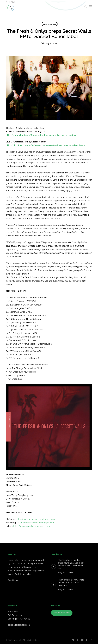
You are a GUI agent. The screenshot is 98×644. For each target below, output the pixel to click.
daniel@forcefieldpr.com (19, 625)
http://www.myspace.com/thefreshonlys (37, 519)
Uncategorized (50, 24)
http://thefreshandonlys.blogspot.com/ (37, 523)
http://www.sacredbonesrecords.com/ (32, 526)
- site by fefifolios (33, 640)
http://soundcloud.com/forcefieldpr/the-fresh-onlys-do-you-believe (41, 135)
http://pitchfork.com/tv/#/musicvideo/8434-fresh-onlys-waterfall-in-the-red (46, 145)
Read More (13, 580)
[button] (91, 6)
